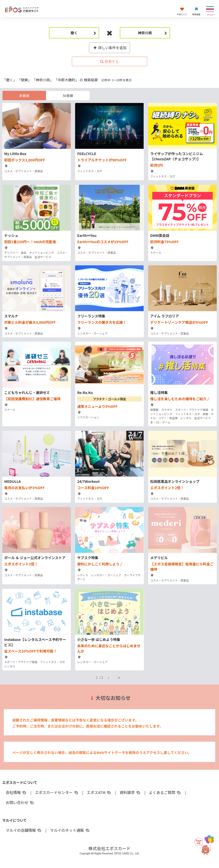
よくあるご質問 (165, 792)
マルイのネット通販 (70, 830)
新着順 (24, 96)
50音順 (68, 96)
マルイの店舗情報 (24, 830)
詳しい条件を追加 (110, 48)
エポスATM (99, 792)
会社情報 (16, 792)
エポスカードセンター (57, 792)
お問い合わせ (20, 802)
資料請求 (130, 792)
